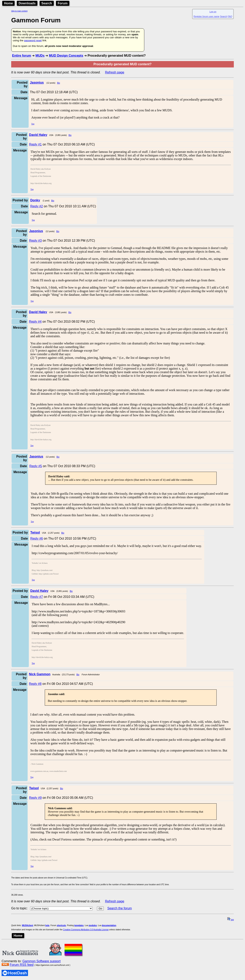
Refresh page (115, 72)
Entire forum (21, 56)
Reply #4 (35, 322)
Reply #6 (36, 538)
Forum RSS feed (21, 965)
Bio (59, 83)
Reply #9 (35, 798)
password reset (33, 40)
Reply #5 (36, 466)
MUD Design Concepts (66, 56)
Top (33, 124)
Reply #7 (36, 597)
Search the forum (120, 908)
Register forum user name (207, 16)
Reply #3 (35, 241)
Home (8, 3)
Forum (63, 3)
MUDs (40, 56)
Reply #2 (36, 206)
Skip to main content (19, 11)
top (231, 920)
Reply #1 (35, 144)
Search (47, 3)
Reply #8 (35, 684)
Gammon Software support (41, 961)
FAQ (230, 16)
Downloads (27, 3)
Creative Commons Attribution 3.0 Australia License (86, 930)
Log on (213, 12)
